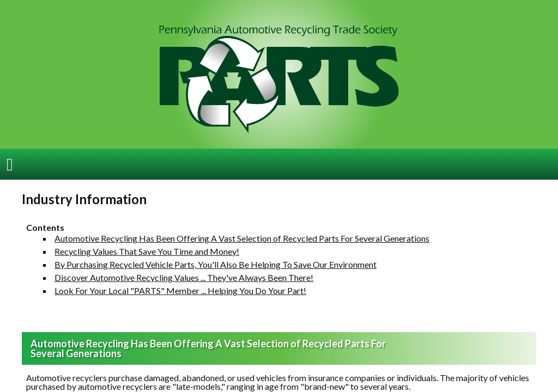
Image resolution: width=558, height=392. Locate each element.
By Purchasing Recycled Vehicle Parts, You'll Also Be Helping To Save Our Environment (216, 257)
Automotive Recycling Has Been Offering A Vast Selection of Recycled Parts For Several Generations (242, 231)
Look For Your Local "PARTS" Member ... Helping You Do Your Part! (180, 283)
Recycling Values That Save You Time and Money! (147, 244)
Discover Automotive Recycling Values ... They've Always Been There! (184, 270)
